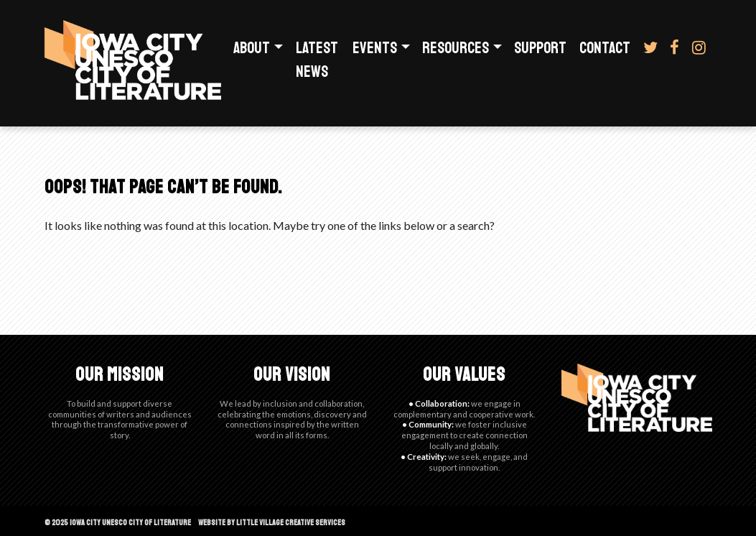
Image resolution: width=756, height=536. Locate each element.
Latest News (317, 60)
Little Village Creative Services (291, 522)
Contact (605, 48)
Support (540, 48)
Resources (456, 48)
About (252, 48)
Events (375, 48)
